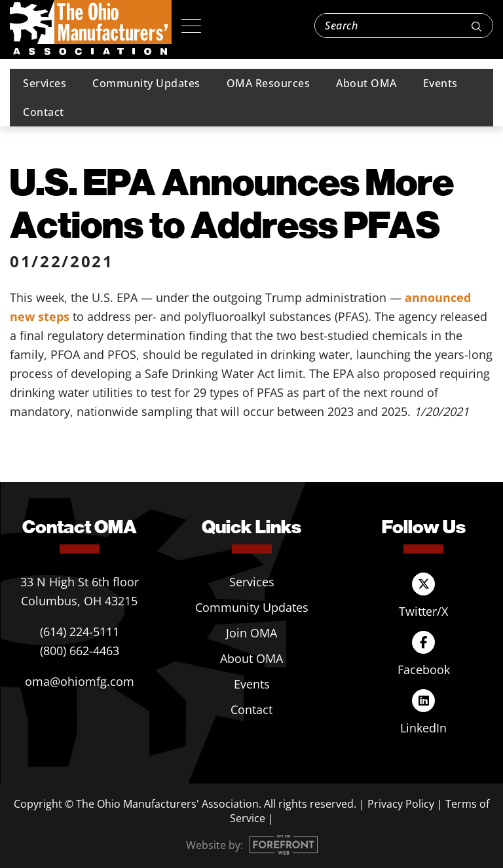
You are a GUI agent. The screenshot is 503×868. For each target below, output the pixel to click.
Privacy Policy (401, 804)
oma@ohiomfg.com (80, 681)
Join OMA (251, 633)
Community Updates (146, 83)
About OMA (366, 83)
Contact (44, 112)
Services (45, 83)
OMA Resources (269, 83)
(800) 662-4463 (80, 651)
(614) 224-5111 (80, 632)
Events (440, 83)
